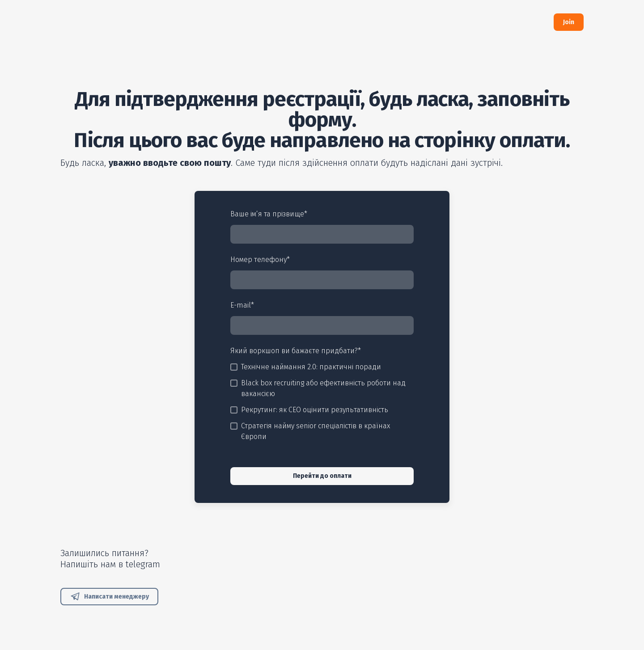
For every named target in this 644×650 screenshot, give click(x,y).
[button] (569, 22)
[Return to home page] (124, 22)
